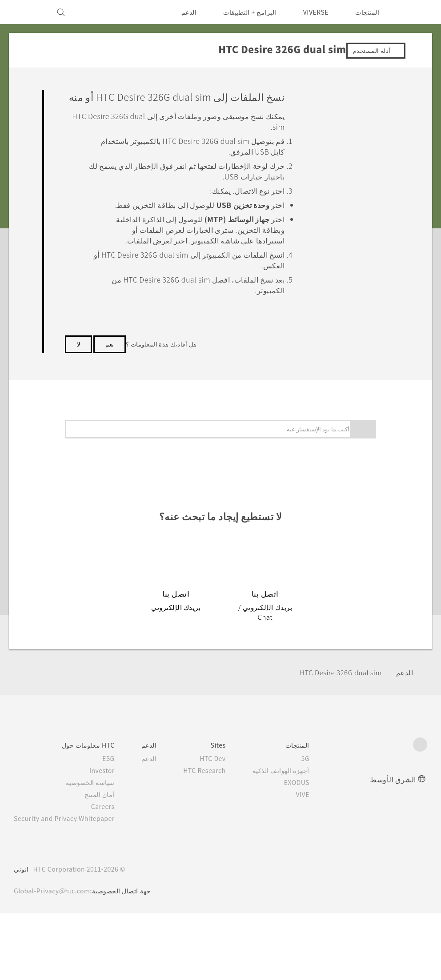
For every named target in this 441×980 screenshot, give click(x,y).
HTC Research (215, 775)
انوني (21, 873)
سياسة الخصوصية (98, 787)
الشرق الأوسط (393, 783)
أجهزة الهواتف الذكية (294, 775)
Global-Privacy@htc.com (54, 895)
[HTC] (417, 12)
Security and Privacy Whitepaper (68, 823)
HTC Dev (224, 763)
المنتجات (367, 12)
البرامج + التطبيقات (244, 12)
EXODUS (308, 787)
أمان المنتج (107, 799)
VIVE (315, 799)
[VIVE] (26, 12)
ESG (116, 763)
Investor (109, 775)
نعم (110, 358)
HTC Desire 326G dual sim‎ (337, 677)
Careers (110, 811)
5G (319, 763)
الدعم (183, 12)
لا (78, 358)
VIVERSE (314, 12)
